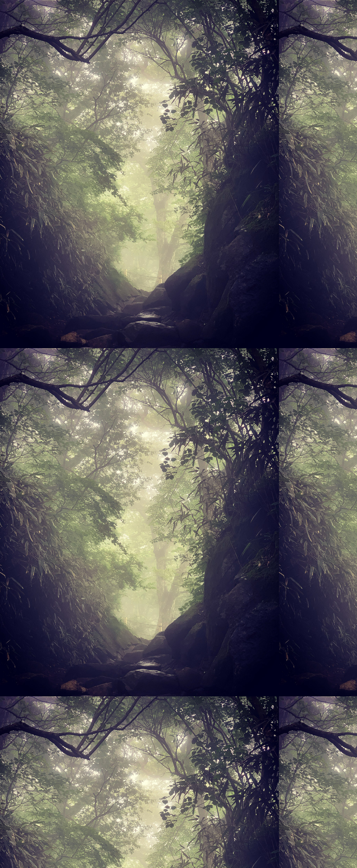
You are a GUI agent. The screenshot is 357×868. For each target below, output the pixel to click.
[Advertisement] (178, 83)
